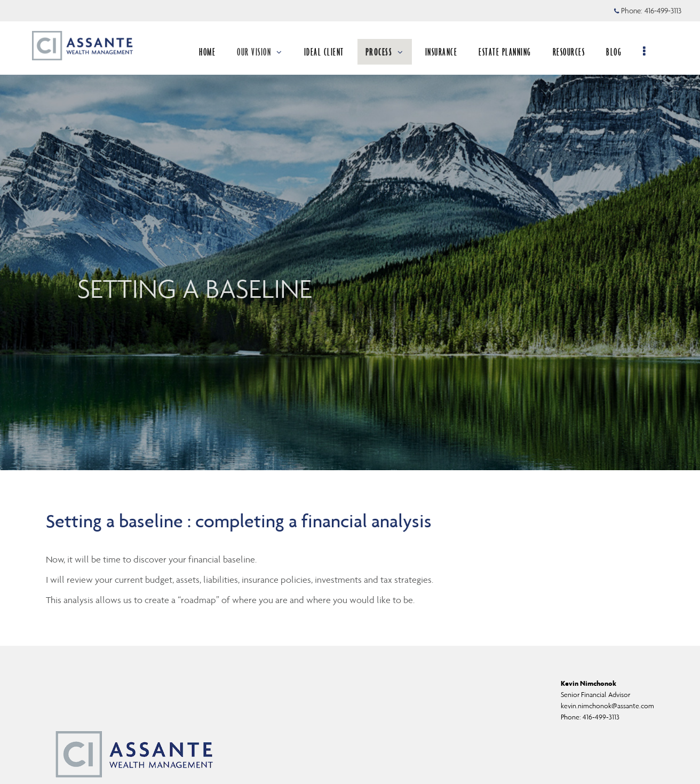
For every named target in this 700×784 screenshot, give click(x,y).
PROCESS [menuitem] (388, 52)
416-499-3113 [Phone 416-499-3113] (663, 11)
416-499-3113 (601, 717)
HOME (211, 52)
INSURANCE (445, 52)
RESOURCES (573, 52)
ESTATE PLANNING (509, 52)
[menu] (649, 52)
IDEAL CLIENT (328, 52)
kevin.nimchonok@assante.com (607, 706)
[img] (350, 235)
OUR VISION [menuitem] (264, 52)
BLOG (618, 52)
